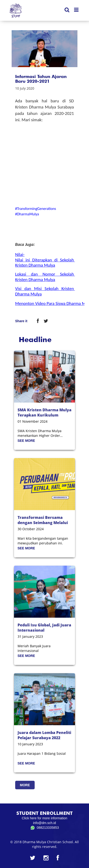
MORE (25, 785)
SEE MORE (26, 441)
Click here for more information (44, 818)
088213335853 (44, 828)
